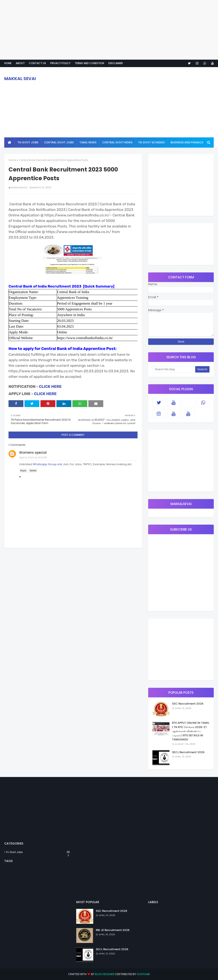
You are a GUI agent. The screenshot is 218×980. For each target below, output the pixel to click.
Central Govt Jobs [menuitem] (59, 142)
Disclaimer (116, 63)
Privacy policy (60, 63)
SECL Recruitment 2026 (188, 752)
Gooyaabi (143, 974)
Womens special (33, 453)
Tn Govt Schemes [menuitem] (151, 142)
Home (8, 63)
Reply (23, 471)
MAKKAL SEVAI (20, 79)
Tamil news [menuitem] (88, 142)
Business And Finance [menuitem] (187, 142)
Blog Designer (105, 974)
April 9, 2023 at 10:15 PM (33, 458)
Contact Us (37, 63)
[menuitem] (9, 142)
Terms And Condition (89, 63)
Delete (33, 471)
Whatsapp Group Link (47, 464)
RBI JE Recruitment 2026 (113, 930)
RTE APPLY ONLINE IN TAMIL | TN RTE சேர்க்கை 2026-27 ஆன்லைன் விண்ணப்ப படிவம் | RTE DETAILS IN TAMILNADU (191, 731)
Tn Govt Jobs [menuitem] (28, 142)
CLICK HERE (50, 387)
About (20, 63)
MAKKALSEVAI (19, 187)
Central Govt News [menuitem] (117, 142)
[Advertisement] (109, 30)
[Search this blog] (174, 369)
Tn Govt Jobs (38, 852)
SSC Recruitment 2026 (188, 704)
